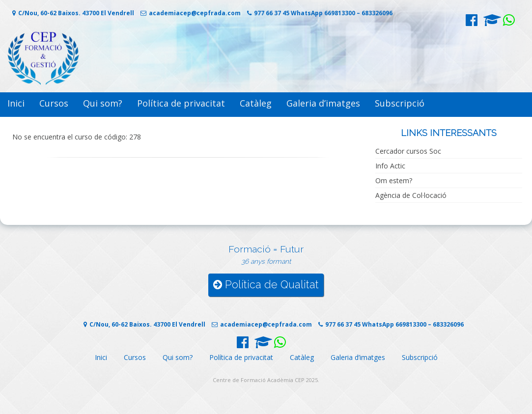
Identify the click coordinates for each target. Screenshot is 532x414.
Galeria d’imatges (323, 103)
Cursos (54, 103)
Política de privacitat (181, 103)
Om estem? (394, 180)
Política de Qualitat (266, 285)
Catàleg (256, 103)
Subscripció (400, 103)
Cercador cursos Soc (408, 151)
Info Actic (390, 166)
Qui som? (103, 103)
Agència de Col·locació (411, 195)
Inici (16, 103)
